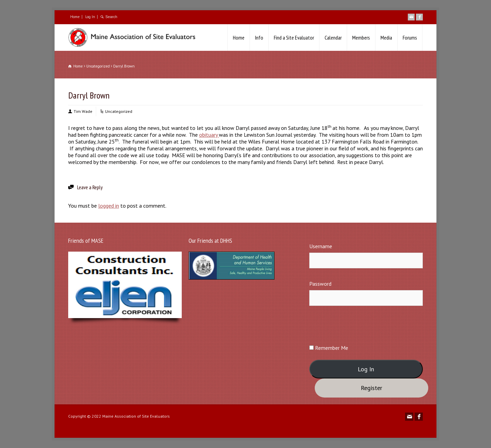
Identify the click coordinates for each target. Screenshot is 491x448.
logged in (109, 206)
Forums (410, 38)
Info (259, 38)
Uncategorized (119, 111)
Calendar (333, 38)
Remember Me (329, 348)
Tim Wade (83, 111)
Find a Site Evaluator (294, 38)
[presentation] (361, 325)
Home (75, 17)
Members (361, 38)
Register (371, 388)
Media (386, 38)
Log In (90, 17)
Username (321, 246)
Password (320, 284)
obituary (209, 135)
